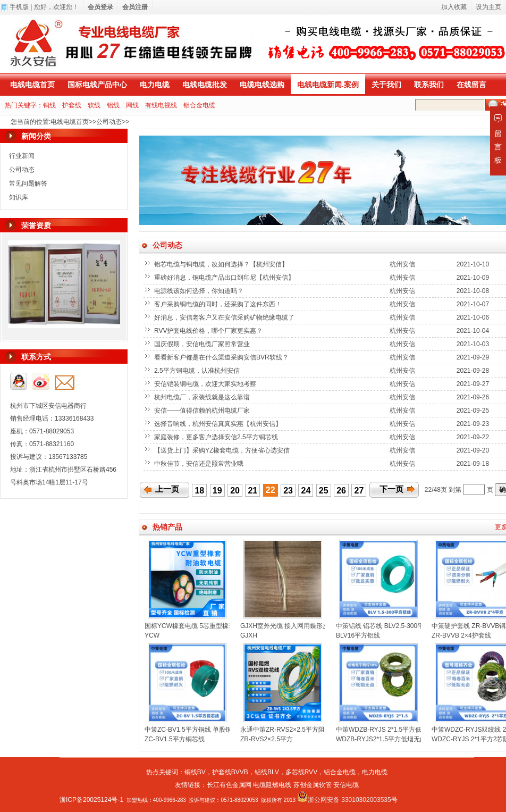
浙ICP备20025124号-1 (91, 800)
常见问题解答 (28, 183)
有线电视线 (161, 105)
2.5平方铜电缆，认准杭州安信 (198, 371)
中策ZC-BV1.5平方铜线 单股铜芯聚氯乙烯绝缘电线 (217, 730)
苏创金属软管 (313, 785)
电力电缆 (155, 85)
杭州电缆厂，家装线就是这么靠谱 (203, 397)
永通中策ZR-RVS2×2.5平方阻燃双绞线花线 (302, 730)
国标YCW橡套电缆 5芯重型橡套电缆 (196, 626)
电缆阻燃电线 (272, 785)
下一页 (391, 489)
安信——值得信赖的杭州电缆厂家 (203, 411)
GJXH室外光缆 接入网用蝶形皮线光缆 (294, 626)
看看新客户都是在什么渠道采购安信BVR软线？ (222, 357)
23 (288, 491)
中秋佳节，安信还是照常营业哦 (200, 464)
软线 (94, 105)
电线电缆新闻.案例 (328, 85)
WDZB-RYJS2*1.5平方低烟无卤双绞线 (391, 739)
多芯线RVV (301, 772)
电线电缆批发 (205, 85)
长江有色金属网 (229, 785)
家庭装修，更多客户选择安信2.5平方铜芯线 (217, 437)
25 (324, 491)
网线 (132, 105)
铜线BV (195, 772)
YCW (152, 635)
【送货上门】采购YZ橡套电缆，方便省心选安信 (223, 450)
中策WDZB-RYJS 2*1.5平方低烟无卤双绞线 (398, 730)
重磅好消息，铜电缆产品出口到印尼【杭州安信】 (225, 278)
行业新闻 (22, 156)
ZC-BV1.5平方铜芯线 (175, 739)
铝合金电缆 (199, 105)
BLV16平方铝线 (358, 635)
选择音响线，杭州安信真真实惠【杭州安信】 (219, 424)
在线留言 (471, 85)
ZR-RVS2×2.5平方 (267, 739)
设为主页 (488, 7)
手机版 (19, 7)
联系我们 (429, 85)
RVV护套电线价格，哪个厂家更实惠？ (209, 331)
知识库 (19, 197)
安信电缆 (346, 785)
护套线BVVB (230, 772)
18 (199, 491)
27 (359, 491)
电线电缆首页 (32, 85)
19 (217, 491)
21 (252, 491)
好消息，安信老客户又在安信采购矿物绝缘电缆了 (225, 317)
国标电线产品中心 (97, 85)
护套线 (72, 105)
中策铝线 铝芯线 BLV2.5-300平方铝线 (389, 626)
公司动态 (109, 122)
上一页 (167, 489)
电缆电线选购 (262, 85)
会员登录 (100, 7)
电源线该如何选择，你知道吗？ (200, 291)
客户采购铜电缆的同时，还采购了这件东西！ (219, 304)
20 (235, 491)
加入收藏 (454, 7)
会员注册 (135, 7)
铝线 (113, 105)
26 (341, 491)
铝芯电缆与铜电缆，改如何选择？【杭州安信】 (222, 264)
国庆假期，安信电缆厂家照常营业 (203, 344)
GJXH (249, 635)
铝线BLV (267, 772)
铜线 (49, 105)
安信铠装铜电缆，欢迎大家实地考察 (206, 384)
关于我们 (386, 85)
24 (306, 491)
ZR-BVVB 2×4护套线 (461, 635)
